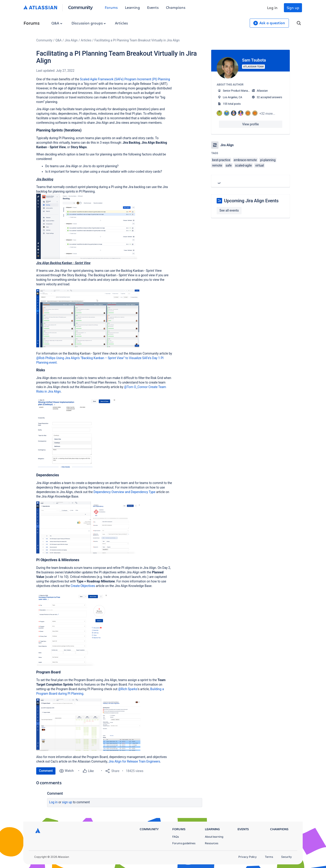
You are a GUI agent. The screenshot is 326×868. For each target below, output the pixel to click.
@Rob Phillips (46, 358)
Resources (212, 843)
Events (153, 7)
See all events (229, 210)
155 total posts (232, 104)
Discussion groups (89, 23)
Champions (176, 7)
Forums (111, 7)
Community (80, 7)
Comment (46, 771)
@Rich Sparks (128, 689)
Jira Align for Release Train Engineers (134, 761)
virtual (259, 165)
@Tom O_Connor (136, 387)
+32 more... (267, 114)
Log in (272, 8)
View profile (250, 124)
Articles (121, 23)
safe (229, 165)
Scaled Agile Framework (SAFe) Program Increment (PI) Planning (125, 79)
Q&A (57, 23)
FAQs (176, 837)
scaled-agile (243, 165)
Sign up (293, 8)
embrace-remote (245, 160)
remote (217, 165)
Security (286, 857)
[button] (87, 226)
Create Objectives (83, 586)
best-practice (221, 160)
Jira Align (71, 40)
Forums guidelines (184, 843)
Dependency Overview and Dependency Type (124, 492)
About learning (214, 837)
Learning (132, 7)
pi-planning (268, 160)
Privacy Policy (248, 857)
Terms (269, 857)
